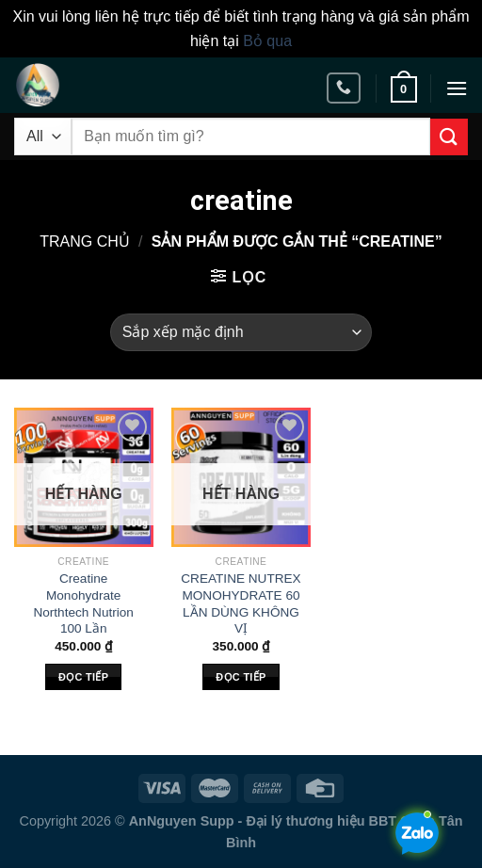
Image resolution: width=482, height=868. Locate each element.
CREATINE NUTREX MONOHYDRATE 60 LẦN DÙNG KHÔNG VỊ (241, 603)
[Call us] (344, 88)
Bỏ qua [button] (267, 41)
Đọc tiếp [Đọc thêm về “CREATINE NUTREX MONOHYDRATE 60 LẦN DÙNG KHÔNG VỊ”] (241, 677)
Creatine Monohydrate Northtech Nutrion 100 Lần (83, 603)
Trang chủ (85, 241)
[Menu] (457, 88)
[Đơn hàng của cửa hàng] (241, 332)
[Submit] (449, 137)
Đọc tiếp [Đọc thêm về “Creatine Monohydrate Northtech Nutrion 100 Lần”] (83, 677)
